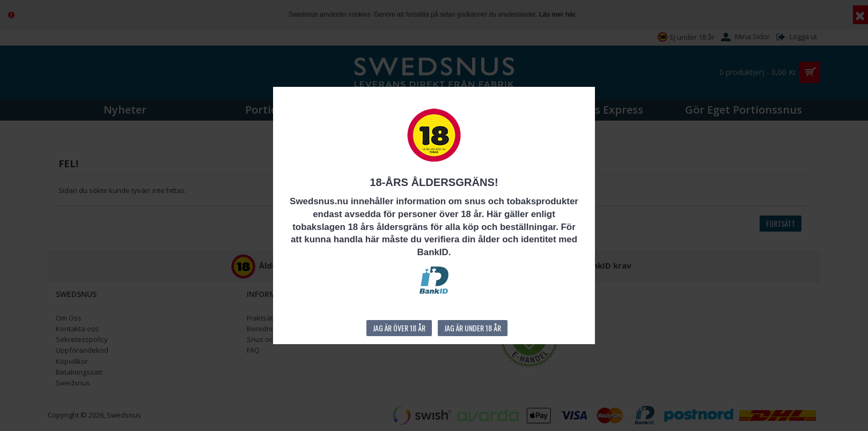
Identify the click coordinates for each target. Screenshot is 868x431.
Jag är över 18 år (399, 328)
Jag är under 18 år (473, 328)
